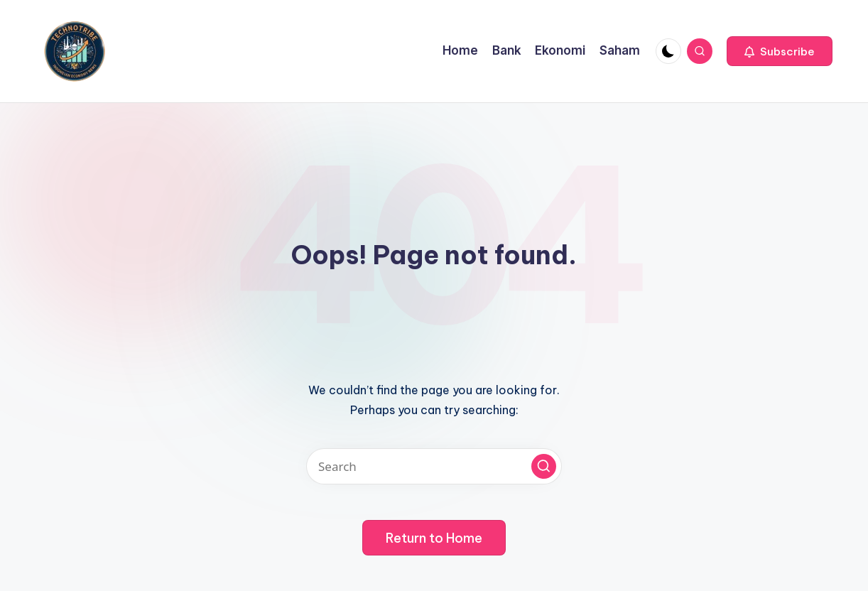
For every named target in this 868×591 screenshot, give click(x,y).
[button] (780, 51)
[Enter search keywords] (434, 466)
